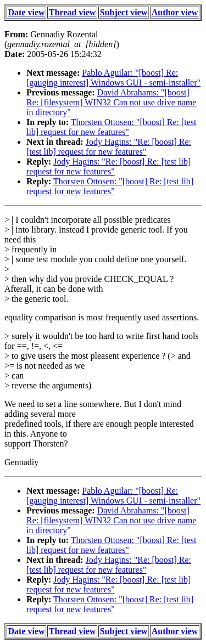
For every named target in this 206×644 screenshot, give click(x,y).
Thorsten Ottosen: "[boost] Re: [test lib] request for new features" (111, 127)
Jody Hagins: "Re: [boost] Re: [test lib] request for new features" (109, 147)
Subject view (124, 12)
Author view (175, 12)
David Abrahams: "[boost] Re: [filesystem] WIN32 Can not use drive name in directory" (111, 102)
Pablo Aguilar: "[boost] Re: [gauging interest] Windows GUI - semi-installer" (113, 78)
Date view (27, 12)
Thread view (72, 12)
